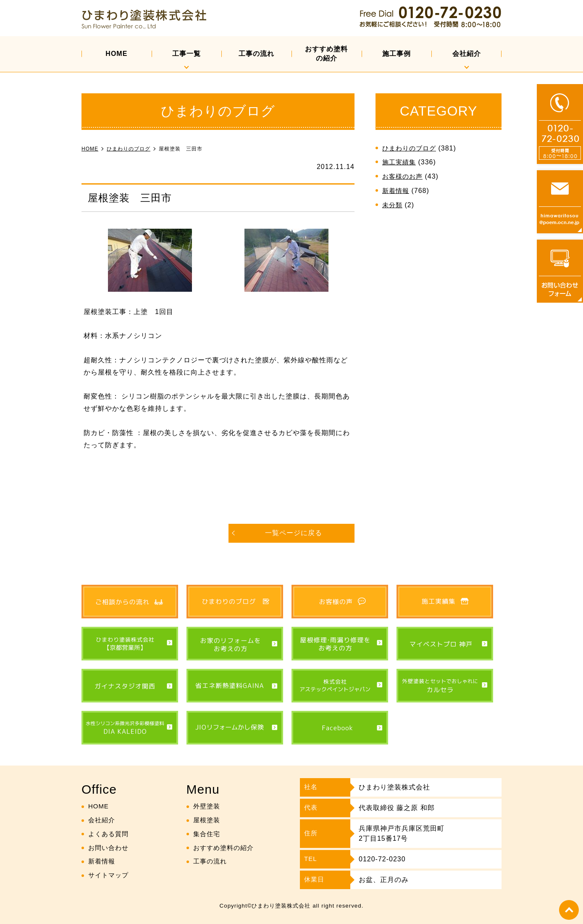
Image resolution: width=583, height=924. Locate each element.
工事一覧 (186, 54)
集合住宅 (207, 834)
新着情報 (397, 191)
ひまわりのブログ (411, 148)
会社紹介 (467, 54)
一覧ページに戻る (294, 533)
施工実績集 (400, 162)
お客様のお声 (404, 176)
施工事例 (397, 54)
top (568, 909)
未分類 (393, 205)
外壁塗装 (207, 807)
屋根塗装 (207, 820)
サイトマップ (110, 875)
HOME (116, 54)
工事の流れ (256, 54)
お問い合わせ (110, 848)
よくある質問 (110, 834)
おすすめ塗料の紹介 (326, 54)
